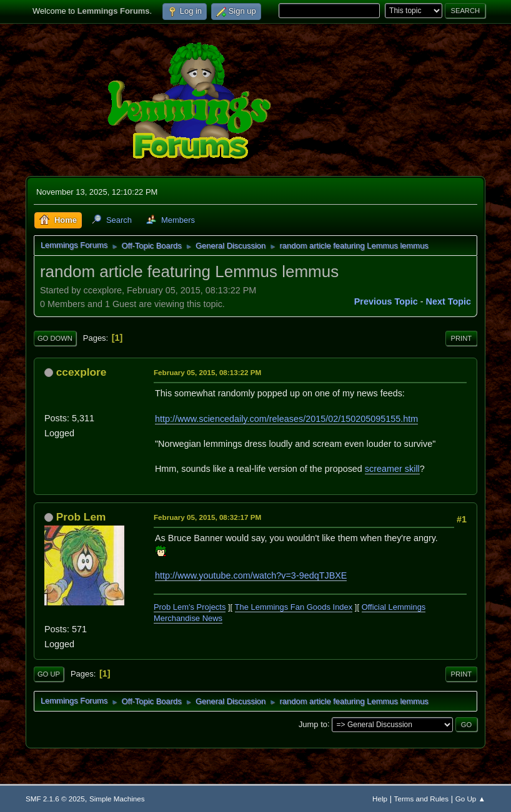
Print (462, 338)
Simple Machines (117, 799)
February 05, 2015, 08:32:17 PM (207, 517)
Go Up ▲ (470, 799)
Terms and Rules (421, 799)
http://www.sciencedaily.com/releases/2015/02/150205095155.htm (286, 419)
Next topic (449, 301)
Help (380, 799)
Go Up (49, 674)
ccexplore (82, 372)
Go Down (55, 338)
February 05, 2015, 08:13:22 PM (207, 372)
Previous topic (386, 301)
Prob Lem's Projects (190, 607)
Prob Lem (81, 517)
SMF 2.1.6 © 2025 (55, 799)
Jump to (313, 724)
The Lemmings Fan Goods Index (294, 607)
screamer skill (392, 469)
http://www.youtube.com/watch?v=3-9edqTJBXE (251, 575)
